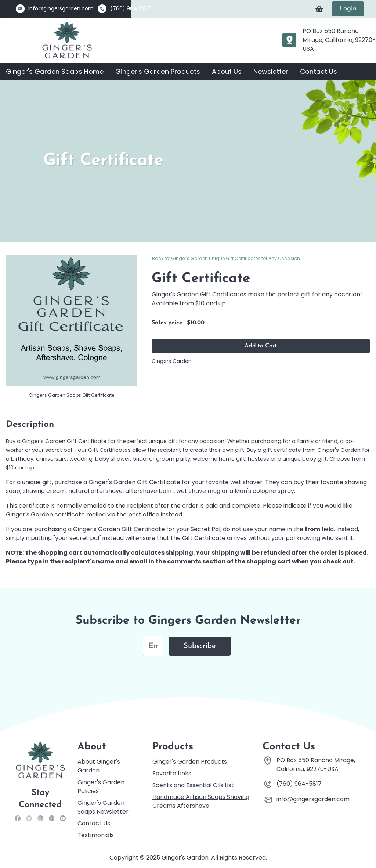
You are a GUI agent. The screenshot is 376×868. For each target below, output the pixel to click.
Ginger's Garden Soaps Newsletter (103, 807)
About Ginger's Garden (99, 766)
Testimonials (96, 835)
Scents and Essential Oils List (193, 785)
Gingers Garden (172, 361)
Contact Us (319, 71)
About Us (227, 71)
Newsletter (271, 71)
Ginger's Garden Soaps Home (55, 71)
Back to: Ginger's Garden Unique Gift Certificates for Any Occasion (226, 258)
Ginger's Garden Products (158, 71)
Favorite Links (172, 773)
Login (348, 9)
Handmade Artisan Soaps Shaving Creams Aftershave (201, 801)
